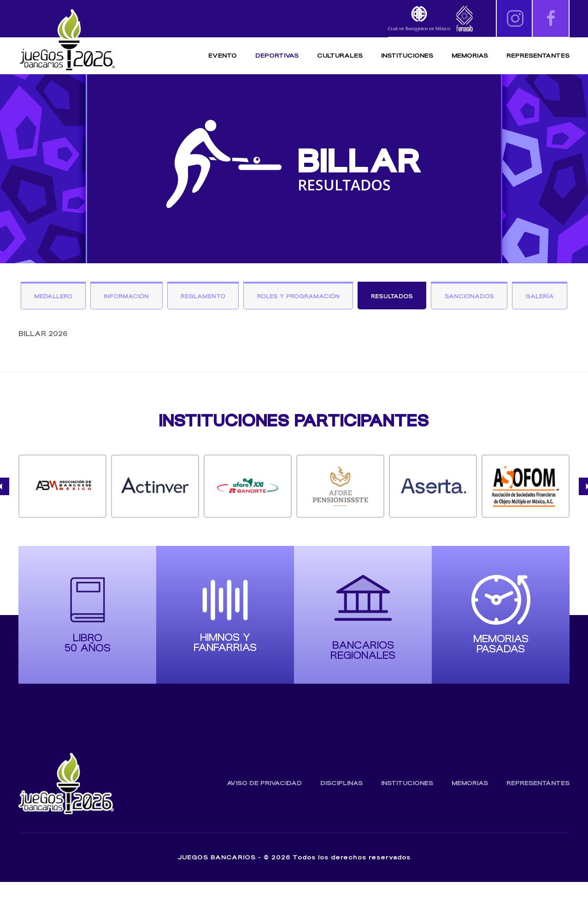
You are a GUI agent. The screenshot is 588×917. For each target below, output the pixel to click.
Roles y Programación (331, 297)
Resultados (428, 297)
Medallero (76, 297)
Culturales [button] (340, 56)
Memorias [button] (470, 56)
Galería (294, 331)
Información (153, 297)
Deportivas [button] (277, 56)
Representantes (538, 56)
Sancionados (508, 297)
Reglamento (232, 297)
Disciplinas (341, 818)
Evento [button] (223, 56)
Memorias (470, 818)
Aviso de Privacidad (264, 818)
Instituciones (407, 56)
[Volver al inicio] (67, 40)
